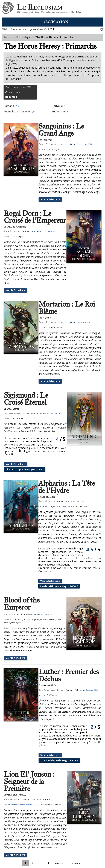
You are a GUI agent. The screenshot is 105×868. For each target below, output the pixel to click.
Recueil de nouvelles (22, 605)
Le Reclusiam (8, 9)
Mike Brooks (85, 504)
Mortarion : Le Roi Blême (65, 305)
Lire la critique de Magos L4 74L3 (27, 466)
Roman (59, 144)
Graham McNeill (48, 610)
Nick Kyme (16, 613)
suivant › (60, 854)
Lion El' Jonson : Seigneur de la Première (29, 772)
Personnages (15, 410)
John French (42, 415)
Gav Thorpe (17, 237)
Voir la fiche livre (49, 199)
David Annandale (53, 324)
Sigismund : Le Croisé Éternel (26, 396)
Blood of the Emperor (36, 598)
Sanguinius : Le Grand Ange (59, 130)
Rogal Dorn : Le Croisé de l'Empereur (35, 217)
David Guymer (33, 610)
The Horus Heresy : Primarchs (54, 37)
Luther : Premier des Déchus (67, 666)
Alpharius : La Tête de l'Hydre (70, 484)
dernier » (76, 854)
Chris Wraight (51, 149)
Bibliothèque (23, 37)
